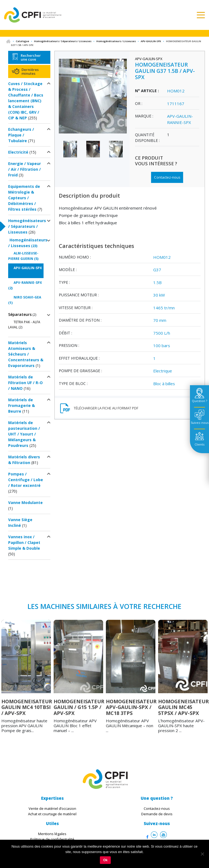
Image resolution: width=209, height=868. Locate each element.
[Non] (202, 854)
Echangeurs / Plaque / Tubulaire (21, 135)
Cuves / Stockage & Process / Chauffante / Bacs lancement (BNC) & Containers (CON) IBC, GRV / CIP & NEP (26, 101)
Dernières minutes (30, 71)
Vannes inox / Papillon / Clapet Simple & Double (24, 542)
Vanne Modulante (25, 503)
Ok (105, 860)
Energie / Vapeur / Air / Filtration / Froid (24, 169)
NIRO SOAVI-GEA (27, 297)
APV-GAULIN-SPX (151, 41)
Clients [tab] (199, 444)
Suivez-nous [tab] (200, 423)
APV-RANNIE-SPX (28, 283)
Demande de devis (157, 814)
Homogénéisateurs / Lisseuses (116, 41)
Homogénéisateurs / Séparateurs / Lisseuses (63, 41)
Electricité (18, 152)
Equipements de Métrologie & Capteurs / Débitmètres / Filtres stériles (24, 198)
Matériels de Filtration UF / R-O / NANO (25, 383)
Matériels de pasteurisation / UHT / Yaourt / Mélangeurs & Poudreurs (24, 434)
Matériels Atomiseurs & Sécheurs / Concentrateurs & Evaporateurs (26, 354)
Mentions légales (52, 834)
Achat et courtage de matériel (52, 814)
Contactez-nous (167, 177)
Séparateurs (20, 314)
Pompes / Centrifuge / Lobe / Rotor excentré (26, 480)
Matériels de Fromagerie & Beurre (21, 405)
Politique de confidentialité (52, 839)
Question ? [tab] (199, 401)
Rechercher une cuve (31, 57)
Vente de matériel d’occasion (52, 808)
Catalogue (22, 41)
